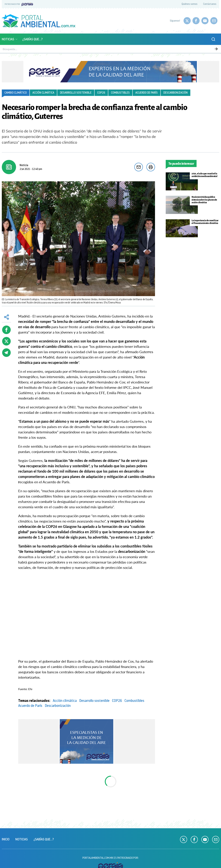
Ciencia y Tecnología (162, 49)
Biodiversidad (97, 49)
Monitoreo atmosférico (45, 49)
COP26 (101, 93)
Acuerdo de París (147, 93)
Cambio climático (16, 93)
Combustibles (120, 93)
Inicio (6, 839)
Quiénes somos (190, 4)
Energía (140, 49)
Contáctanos (210, 4)
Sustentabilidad (120, 49)
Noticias (10, 39)
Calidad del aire (74, 49)
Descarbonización (176, 93)
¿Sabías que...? (32, 39)
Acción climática (43, 93)
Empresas (185, 49)
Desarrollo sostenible (76, 93)
